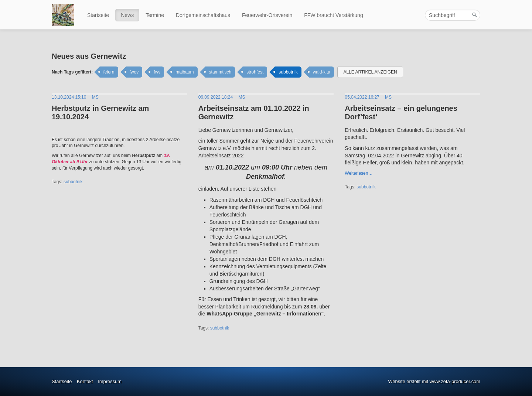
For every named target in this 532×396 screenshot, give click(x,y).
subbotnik (288, 72)
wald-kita (322, 72)
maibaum (185, 72)
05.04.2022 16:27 (362, 97)
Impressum (110, 381)
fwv (157, 72)
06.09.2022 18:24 (216, 97)
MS (95, 97)
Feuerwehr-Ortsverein (267, 15)
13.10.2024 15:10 (69, 97)
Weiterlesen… (359, 173)
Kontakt (85, 381)
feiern (109, 72)
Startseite (98, 15)
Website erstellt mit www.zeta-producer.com (434, 381)
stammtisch (220, 72)
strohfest (255, 72)
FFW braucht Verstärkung (334, 15)
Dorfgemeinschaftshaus (203, 15)
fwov (134, 72)
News (127, 15)
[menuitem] (98, 15)
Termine (155, 15)
